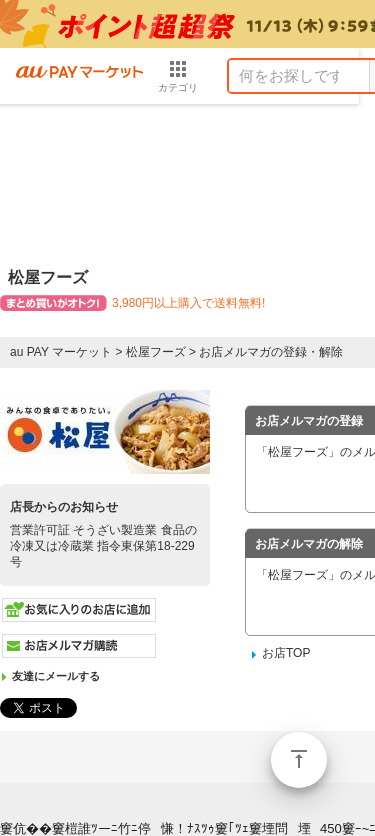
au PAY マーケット (61, 352)
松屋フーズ (156, 352)
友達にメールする (56, 676)
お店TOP (286, 653)
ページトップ (299, 760)
